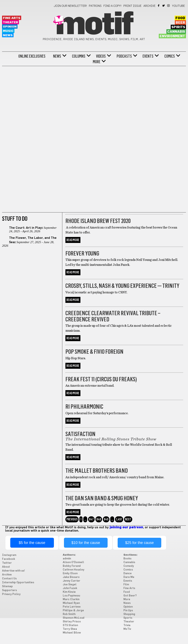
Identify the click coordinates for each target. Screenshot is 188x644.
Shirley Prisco (72, 622)
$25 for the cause (139, 543)
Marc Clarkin (71, 599)
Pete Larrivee (72, 607)
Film (126, 585)
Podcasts (124, 56)
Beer (180, 23)
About (6, 567)
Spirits (178, 27)
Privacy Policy (11, 594)
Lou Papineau (71, 596)
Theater (10, 22)
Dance (128, 573)
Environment (172, 36)
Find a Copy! (113, 6)
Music (8, 31)
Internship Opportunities (18, 583)
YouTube (179, 6)
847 (91, 519)
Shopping (129, 614)
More (97, 62)
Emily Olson (70, 573)
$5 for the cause (32, 543)
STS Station (70, 625)
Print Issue (132, 6)
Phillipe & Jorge (73, 611)
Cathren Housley (74, 570)
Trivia (127, 625)
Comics (170, 56)
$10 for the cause (86, 543)
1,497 (119, 519)
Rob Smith (69, 614)
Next (128, 519)
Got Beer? (130, 596)
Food (180, 18)
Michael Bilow (72, 633)
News (8, 35)
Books (127, 559)
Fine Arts (12, 18)
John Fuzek (70, 588)
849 (106, 519)
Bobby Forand (72, 566)
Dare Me (129, 577)
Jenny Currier (71, 581)
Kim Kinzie (69, 592)
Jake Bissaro (71, 577)
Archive (149, 6)
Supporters (9, 590)
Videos (101, 56)
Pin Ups (128, 611)
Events (148, 56)
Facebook (159, 6)
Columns (79, 56)
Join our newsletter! (70, 6)
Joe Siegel (70, 585)
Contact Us (9, 579)
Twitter (164, 6)
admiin (67, 559)
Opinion (10, 27)
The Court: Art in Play (25, 228)
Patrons (95, 6)
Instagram (169, 6)
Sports (128, 618)
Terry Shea (70, 629)
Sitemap (7, 586)
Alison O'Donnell (73, 562)
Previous (72, 519)
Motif (94, 25)
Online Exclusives (32, 56)
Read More (73, 240)
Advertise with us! (13, 571)
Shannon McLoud (74, 618)
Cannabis (176, 32)
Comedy (129, 566)
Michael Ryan (71, 603)
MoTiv (127, 629)
